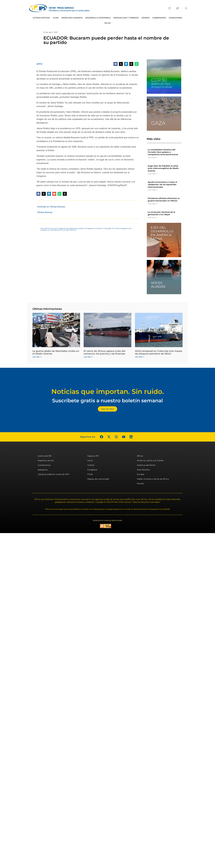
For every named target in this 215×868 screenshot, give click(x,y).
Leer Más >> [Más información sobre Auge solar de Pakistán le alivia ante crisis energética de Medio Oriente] (153, 174)
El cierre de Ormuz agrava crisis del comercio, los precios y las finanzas (104, 352)
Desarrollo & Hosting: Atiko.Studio (107, 520)
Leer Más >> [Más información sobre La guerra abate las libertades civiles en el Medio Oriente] (37, 357)
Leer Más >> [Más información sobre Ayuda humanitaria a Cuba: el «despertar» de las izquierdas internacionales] (153, 190)
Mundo (140, 484)
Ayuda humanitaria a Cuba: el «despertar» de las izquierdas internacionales (162, 184)
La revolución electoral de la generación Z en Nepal (161, 213)
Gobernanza (159, 18)
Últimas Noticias (41, 18)
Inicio (90, 460)
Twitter (91, 465)
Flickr (90, 474)
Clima (56, 18)
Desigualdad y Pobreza (126, 18)
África (140, 456)
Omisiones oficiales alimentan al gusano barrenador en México (164, 199)
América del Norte (146, 465)
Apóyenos (43, 470)
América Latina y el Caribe (150, 460)
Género (146, 18)
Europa (141, 474)
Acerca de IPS (45, 456)
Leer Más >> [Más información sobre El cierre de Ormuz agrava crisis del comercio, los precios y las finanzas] (88, 357)
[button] (186, 8)
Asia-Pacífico (143, 470)
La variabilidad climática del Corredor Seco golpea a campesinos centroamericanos (163, 152)
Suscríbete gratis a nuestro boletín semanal (107, 401)
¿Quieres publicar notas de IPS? (54, 474)
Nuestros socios (46, 460)
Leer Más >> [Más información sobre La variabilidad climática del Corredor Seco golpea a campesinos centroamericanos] (153, 157)
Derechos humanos (72, 18)
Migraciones (176, 18)
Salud (108, 23)
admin (39, 64)
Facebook (92, 470)
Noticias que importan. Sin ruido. (108, 392)
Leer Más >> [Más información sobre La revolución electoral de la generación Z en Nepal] (153, 217)
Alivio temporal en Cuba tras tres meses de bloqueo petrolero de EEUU (159, 352)
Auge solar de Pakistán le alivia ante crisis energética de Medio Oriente (163, 168)
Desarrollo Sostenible (98, 18)
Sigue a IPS (93, 456)
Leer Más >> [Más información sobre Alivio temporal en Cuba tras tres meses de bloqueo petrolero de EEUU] (140, 357)
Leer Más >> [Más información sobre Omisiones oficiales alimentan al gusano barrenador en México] (153, 204)
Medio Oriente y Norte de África (153, 479)
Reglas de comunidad (98, 479)
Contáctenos (44, 465)
